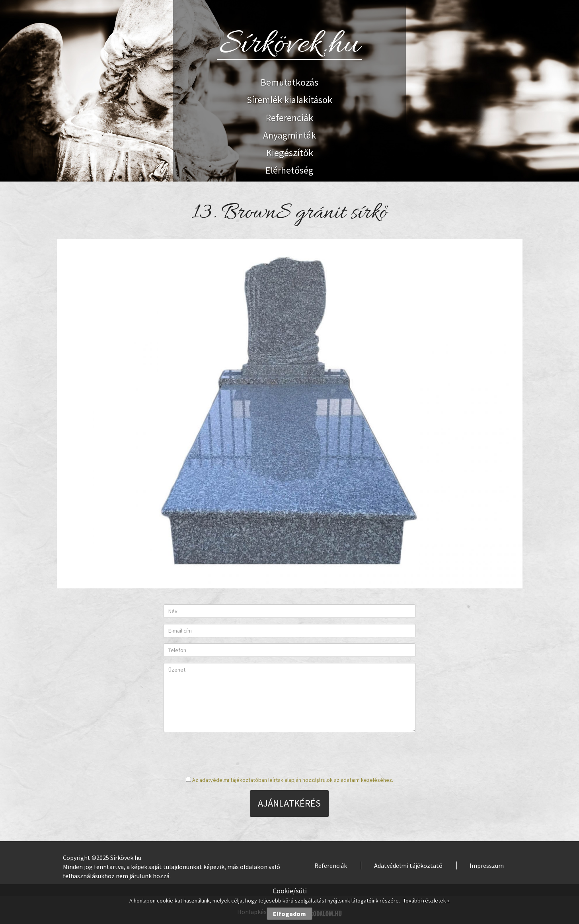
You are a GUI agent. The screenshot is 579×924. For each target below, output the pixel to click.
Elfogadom (289, 914)
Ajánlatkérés (289, 803)
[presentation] (289, 754)
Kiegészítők (290, 153)
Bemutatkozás (289, 82)
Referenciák (289, 118)
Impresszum (487, 865)
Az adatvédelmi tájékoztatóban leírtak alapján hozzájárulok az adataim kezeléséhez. (293, 780)
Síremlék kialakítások (289, 100)
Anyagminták (289, 135)
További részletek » (426, 901)
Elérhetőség (289, 170)
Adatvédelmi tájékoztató (408, 865)
